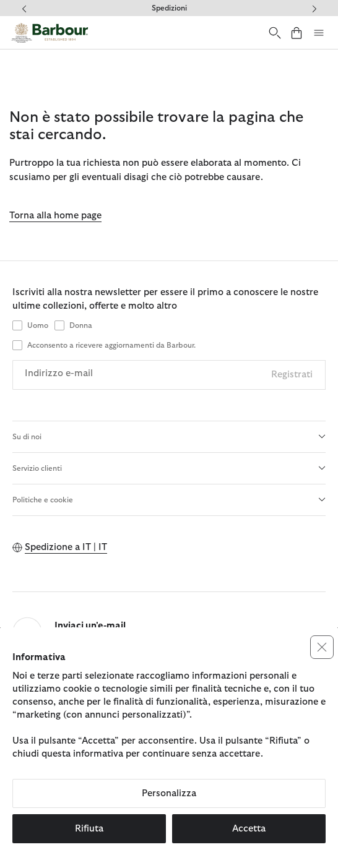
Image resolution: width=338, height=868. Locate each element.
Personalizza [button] (169, 793)
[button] (322, 647)
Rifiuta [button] (89, 829)
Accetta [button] (249, 829)
